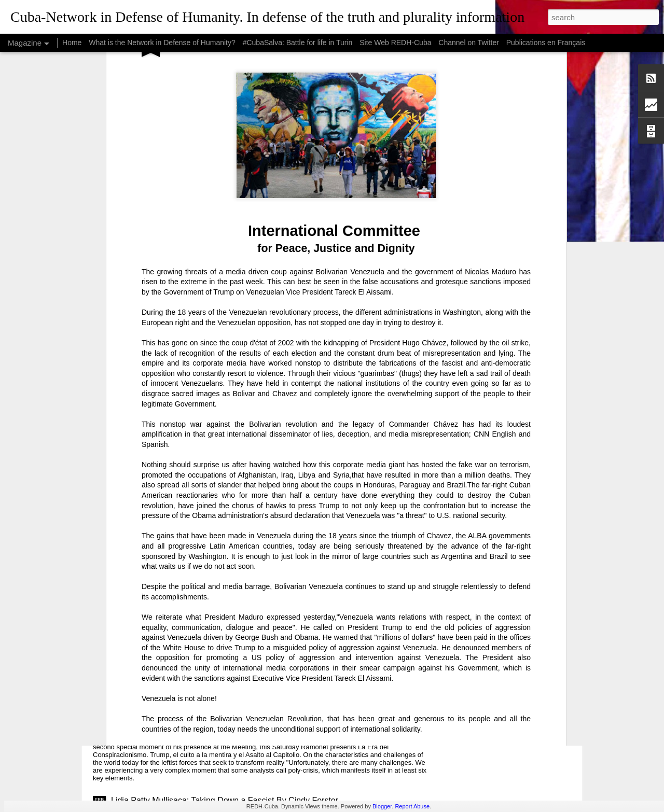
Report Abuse (412, 806)
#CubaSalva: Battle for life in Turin (298, 43)
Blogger (382, 806)
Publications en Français (546, 43)
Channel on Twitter (468, 43)
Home (72, 43)
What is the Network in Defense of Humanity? (162, 43)
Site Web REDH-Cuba (395, 43)
